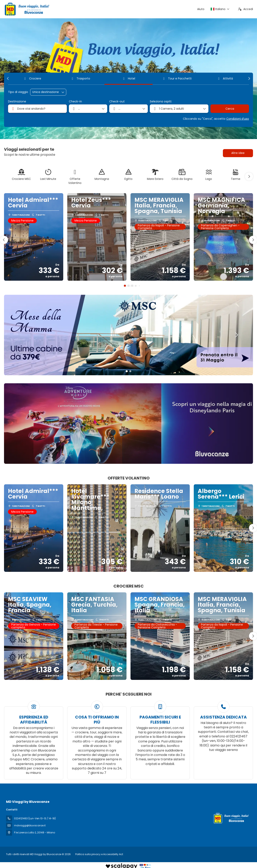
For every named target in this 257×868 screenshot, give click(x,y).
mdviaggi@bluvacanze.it (30, 825)
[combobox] (37, 109)
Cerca (230, 109)
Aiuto (201, 9)
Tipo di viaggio (18, 92)
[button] (8, 78)
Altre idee (238, 153)
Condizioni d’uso (238, 119)
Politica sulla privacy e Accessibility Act (99, 854)
